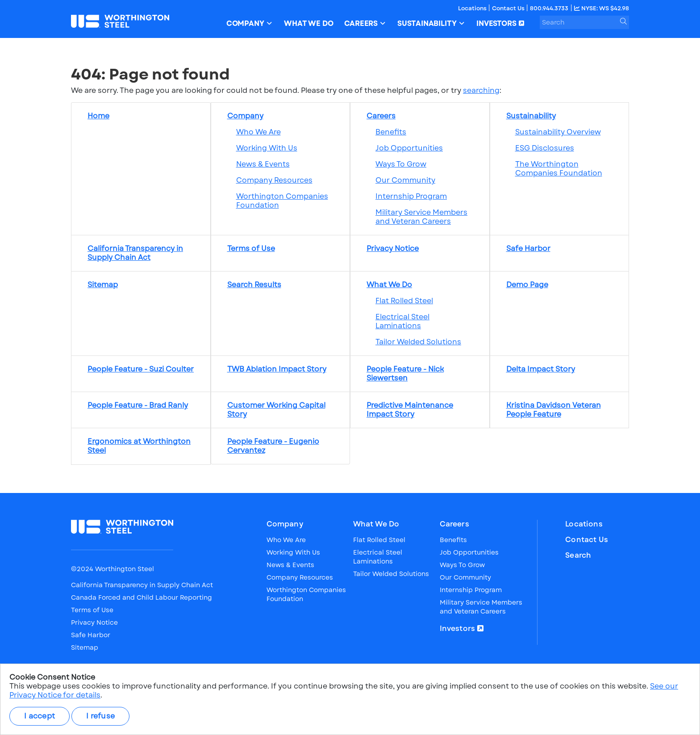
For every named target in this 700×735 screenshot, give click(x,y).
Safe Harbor (91, 635)
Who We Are (258, 132)
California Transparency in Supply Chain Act (142, 585)
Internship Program (411, 196)
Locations (473, 8)
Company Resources (274, 180)
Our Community (405, 180)
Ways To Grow (401, 164)
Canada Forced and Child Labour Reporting (142, 597)
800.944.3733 (549, 8)
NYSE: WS (602, 8)
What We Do (376, 524)
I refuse (100, 716)
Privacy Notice (94, 622)
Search (578, 555)
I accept (40, 716)
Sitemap (85, 647)
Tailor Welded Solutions (418, 342)
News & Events (263, 164)
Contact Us (509, 8)
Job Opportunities (409, 148)
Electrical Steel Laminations (402, 321)
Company (285, 524)
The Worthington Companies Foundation (559, 169)
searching (481, 90)
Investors (458, 629)
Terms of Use (92, 610)
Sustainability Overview (558, 132)
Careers (454, 524)
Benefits (391, 132)
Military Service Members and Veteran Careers (421, 217)
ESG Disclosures (545, 148)
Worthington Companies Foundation (282, 201)
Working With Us (267, 148)
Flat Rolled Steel (404, 301)
